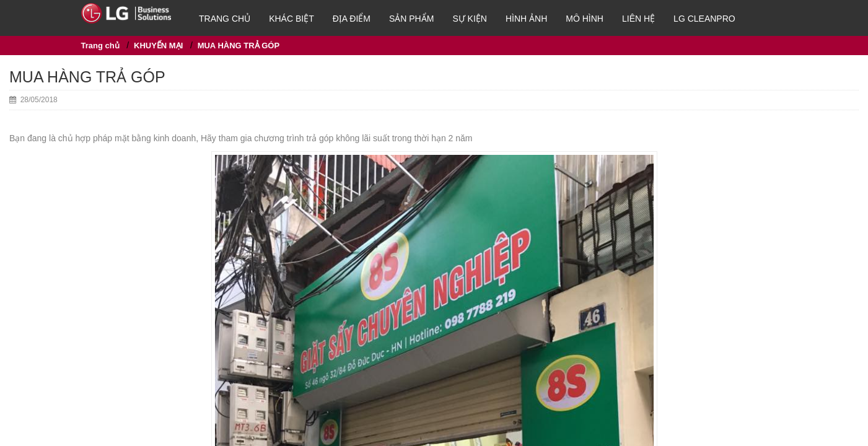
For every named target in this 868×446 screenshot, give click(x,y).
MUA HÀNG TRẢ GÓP (239, 46)
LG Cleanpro (704, 19)
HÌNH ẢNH (526, 19)
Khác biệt (292, 19)
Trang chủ (225, 19)
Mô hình (585, 19)
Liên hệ (638, 19)
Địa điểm (352, 19)
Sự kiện (470, 19)
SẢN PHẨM (411, 19)
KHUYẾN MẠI (158, 46)
